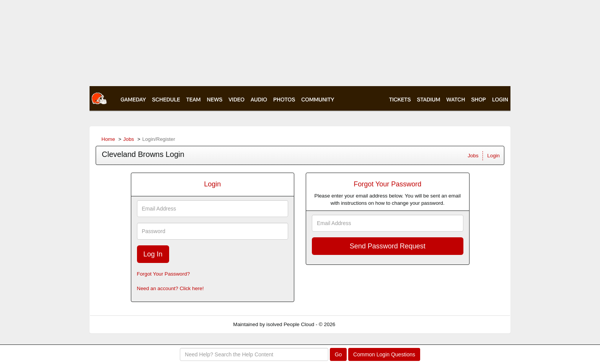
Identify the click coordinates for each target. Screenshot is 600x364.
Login (493, 156)
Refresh (358, 324)
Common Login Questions (384, 354)
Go (338, 354)
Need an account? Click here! (170, 288)
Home (108, 139)
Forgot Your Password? (164, 274)
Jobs (129, 139)
